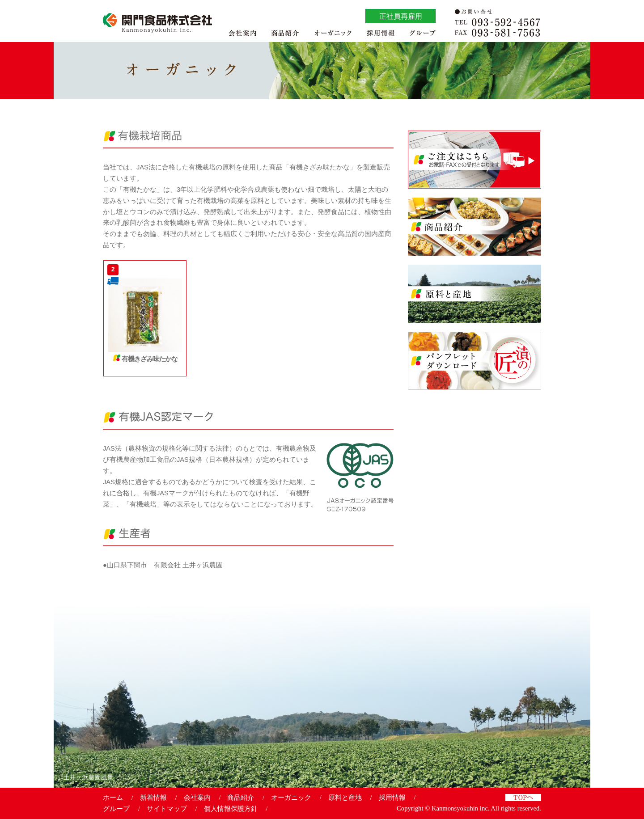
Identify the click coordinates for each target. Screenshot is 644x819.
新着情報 (153, 798)
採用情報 (392, 798)
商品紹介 (241, 798)
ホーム (113, 798)
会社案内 (197, 798)
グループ (116, 809)
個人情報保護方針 (231, 809)
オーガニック (291, 798)
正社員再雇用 (401, 16)
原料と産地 (345, 798)
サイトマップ (167, 809)
